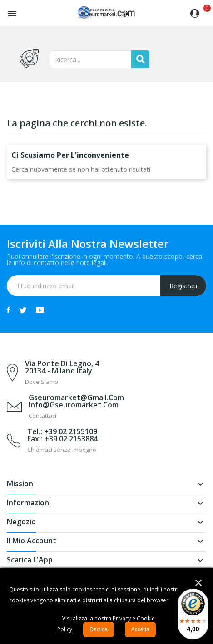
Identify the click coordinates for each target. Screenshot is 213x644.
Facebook (8, 310)
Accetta (140, 629)
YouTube (40, 310)
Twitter (23, 310)
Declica (98, 629)
